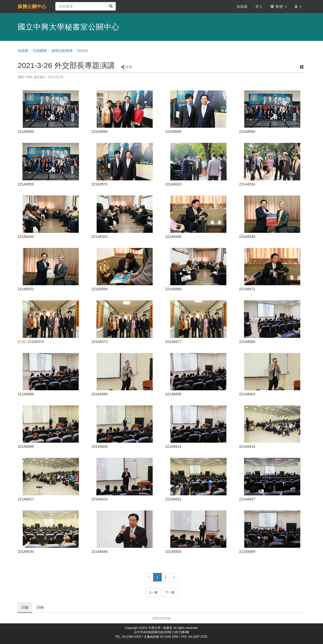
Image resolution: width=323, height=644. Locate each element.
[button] (298, 7)
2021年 (83, 51)
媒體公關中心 (32, 7)
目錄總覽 (40, 51)
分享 (129, 67)
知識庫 (23, 51)
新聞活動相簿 (62, 51)
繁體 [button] (279, 7)
